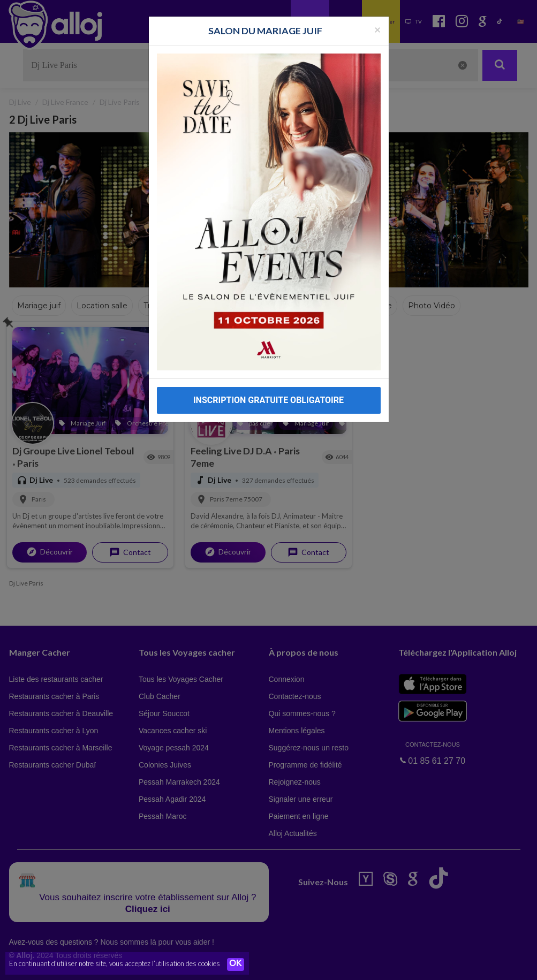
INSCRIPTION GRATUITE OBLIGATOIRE (268, 400)
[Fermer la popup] (377, 29)
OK (236, 964)
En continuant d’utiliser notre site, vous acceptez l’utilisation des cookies (115, 964)
